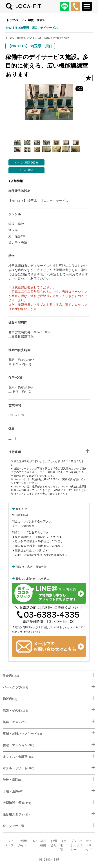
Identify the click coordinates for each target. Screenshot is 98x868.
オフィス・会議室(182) (18, 757)
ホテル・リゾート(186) (18, 768)
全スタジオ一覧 (14, 826)
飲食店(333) (11, 676)
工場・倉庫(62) (13, 791)
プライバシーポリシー (76, 845)
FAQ (34, 841)
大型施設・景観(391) (17, 803)
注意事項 (15, 452)
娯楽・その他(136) (15, 711)
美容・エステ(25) (15, 722)
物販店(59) (10, 699)
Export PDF (26, 170)
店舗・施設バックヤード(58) (22, 734)
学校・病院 (35, 20)
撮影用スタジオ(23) (16, 814)
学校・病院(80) (13, 780)
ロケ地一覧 (63, 845)
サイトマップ (89, 845)
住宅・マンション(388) (18, 745)
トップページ (15, 20)
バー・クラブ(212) (15, 687)
